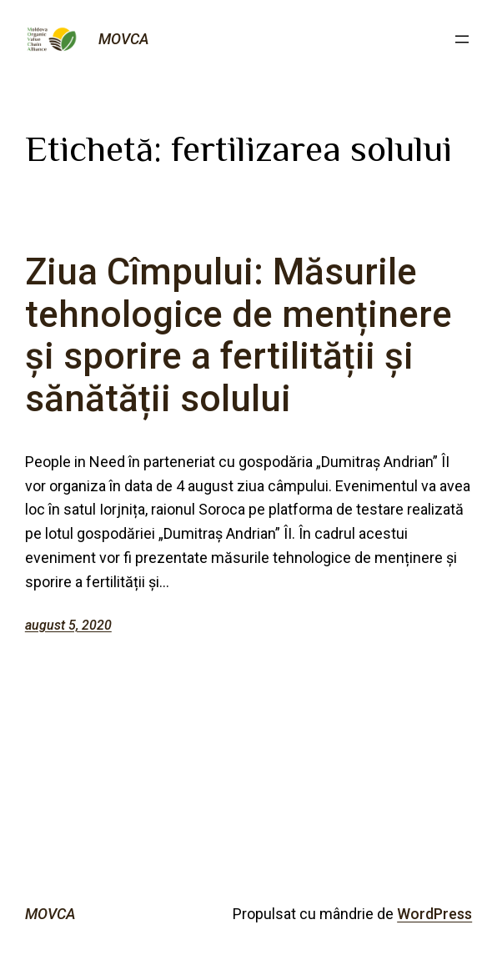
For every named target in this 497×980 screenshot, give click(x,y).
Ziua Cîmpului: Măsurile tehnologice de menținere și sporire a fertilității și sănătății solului (238, 335)
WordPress (434, 914)
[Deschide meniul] (462, 39)
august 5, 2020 (68, 625)
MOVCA (124, 39)
